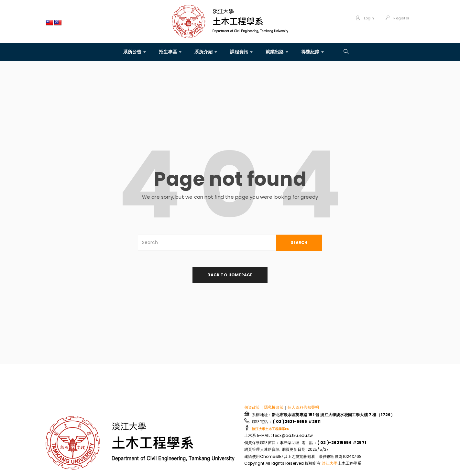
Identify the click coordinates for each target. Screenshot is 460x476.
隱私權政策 (274, 407)
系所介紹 (206, 52)
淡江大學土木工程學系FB (270, 429)
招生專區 (170, 52)
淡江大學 (330, 463)
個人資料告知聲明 (303, 407)
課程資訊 (241, 52)
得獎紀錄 (312, 52)
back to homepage (230, 275)
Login (365, 18)
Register (397, 18)
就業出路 (277, 52)
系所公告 (135, 52)
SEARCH (299, 243)
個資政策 (252, 407)
